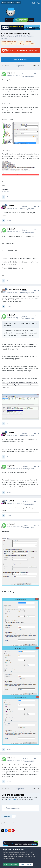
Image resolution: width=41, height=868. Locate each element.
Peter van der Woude (17, 289)
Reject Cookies (26, 864)
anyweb (11, 206)
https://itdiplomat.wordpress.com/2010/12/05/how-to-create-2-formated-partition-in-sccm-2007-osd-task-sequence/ (20, 385)
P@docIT (6, 36)
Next (34, 66)
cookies (17, 852)
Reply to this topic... (12, 808)
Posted (16, 75)
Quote (9, 197)
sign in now (12, 799)
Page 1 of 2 (20, 66)
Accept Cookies (11, 864)
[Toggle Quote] (5, 323)
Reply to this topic (21, 59)
